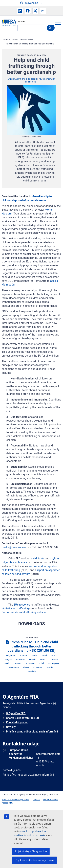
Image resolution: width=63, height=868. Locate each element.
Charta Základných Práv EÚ (22, 718)
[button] (20, 11)
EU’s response (22, 605)
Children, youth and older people (22, 79)
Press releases (26, 40)
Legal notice (24, 800)
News (14, 40)
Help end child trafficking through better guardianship (30, 44)
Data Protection (50, 800)
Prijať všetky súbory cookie (31, 851)
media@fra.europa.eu (16, 547)
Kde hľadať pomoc (17, 722)
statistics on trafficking (15, 608)
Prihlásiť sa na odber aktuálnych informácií (32, 732)
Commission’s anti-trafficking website (24, 612)
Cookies (36, 800)
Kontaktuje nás (12, 770)
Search (21, 22)
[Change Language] (32, 3)
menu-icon (58, 23)
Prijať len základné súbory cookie (35, 860)
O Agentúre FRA (16, 713)
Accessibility (7, 803)
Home (6, 40)
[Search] (31, 28)
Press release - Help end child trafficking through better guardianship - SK (31, 646)
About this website (10, 800)
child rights (38, 558)
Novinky (11, 727)
